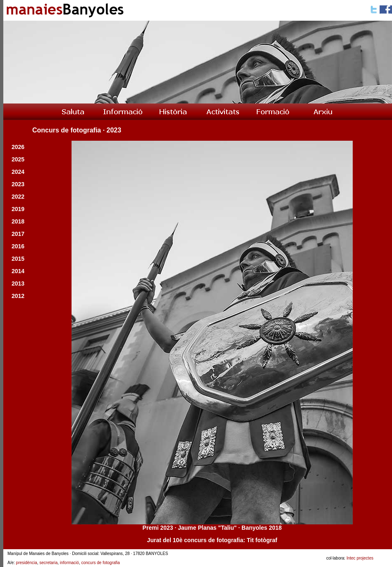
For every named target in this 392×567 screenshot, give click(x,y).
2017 (18, 234)
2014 (18, 271)
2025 (18, 159)
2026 (18, 147)
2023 (18, 184)
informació (69, 563)
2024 (18, 172)
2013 (18, 283)
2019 (18, 209)
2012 (18, 296)
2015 (18, 259)
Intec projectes (360, 558)
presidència (27, 563)
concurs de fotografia (100, 563)
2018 (18, 221)
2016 (18, 246)
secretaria (48, 563)
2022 (18, 197)
